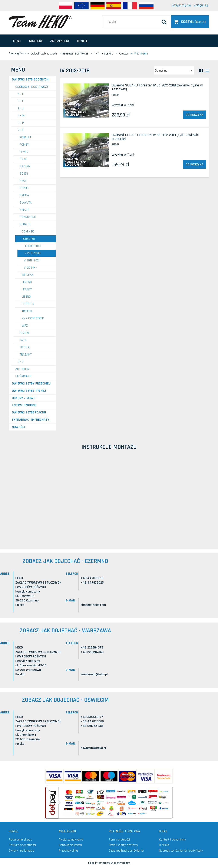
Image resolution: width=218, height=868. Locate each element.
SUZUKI (24, 333)
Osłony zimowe (24, 398)
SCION (24, 174)
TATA (23, 340)
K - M (21, 116)
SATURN (25, 166)
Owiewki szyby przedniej (31, 384)
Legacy (27, 289)
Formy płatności (119, 840)
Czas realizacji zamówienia (126, 851)
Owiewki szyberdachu (29, 412)
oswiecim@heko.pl (93, 748)
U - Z (21, 362)
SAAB (23, 159)
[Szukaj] (164, 22)
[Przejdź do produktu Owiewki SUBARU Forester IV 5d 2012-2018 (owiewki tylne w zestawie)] (86, 100)
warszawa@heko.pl (94, 674)
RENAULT (25, 137)
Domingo (28, 232)
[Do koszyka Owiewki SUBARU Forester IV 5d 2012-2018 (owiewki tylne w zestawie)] (194, 115)
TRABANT (26, 355)
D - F (21, 101)
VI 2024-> (30, 268)
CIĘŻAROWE (23, 376)
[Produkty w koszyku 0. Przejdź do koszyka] (190, 22)
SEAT (23, 181)
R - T (20, 130)
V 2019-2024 (32, 260)
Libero (26, 297)
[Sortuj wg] (174, 70)
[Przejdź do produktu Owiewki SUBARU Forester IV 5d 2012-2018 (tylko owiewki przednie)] (86, 150)
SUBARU (25, 224)
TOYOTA (25, 347)
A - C (21, 94)
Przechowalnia (68, 851)
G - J (20, 108)
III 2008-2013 (32, 246)
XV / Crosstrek (33, 318)
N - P (21, 123)
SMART (24, 210)
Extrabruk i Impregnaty (31, 420)
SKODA (24, 195)
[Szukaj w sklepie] (136, 22)
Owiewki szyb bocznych (30, 80)
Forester (28, 239)
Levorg (27, 282)
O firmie (164, 845)
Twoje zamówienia (71, 840)
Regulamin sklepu (21, 840)
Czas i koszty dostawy (123, 845)
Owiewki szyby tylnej (29, 391)
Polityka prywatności (22, 845)
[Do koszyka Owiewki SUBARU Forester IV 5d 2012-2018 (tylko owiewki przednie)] (194, 164)
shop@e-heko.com (93, 605)
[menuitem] (17, 41)
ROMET (24, 145)
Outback (28, 304)
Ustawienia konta (70, 845)
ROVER (24, 152)
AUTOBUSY (22, 369)
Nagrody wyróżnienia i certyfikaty (181, 851)
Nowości (19, 427)
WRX (25, 326)
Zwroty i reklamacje (22, 851)
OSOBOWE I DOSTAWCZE (32, 87)
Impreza (27, 275)
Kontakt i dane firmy (172, 840)
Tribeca (27, 311)
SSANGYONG (28, 217)
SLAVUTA (26, 203)
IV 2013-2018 (32, 253)
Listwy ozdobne (24, 405)
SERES (24, 188)
